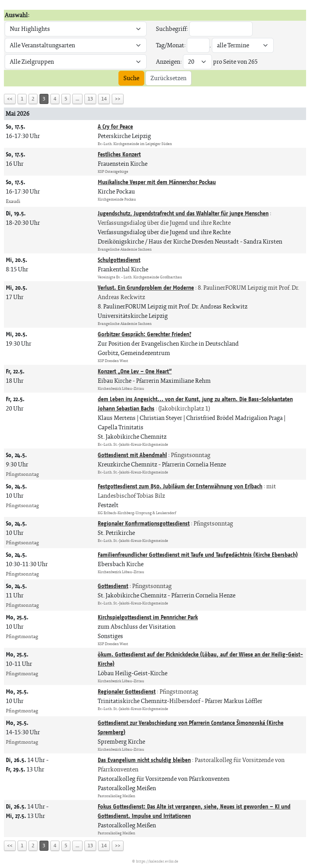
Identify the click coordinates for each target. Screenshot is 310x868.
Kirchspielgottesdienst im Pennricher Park (148, 617)
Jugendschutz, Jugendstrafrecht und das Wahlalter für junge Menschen (183, 213)
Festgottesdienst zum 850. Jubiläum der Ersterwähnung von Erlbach (180, 486)
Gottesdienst (113, 586)
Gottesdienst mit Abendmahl (132, 455)
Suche (131, 78)
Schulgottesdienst (119, 260)
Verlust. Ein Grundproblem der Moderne (146, 288)
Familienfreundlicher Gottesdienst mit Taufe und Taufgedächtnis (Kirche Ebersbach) (198, 555)
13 (90, 99)
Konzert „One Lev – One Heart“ (135, 371)
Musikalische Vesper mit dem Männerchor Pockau (157, 182)
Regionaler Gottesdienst (127, 691)
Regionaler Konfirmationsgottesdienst (144, 523)
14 (104, 99)
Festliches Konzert (119, 154)
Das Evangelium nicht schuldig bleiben (144, 760)
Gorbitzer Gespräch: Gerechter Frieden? (144, 334)
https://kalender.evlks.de (157, 861)
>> (118, 99)
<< (10, 99)
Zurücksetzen (168, 78)
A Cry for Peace (115, 126)
